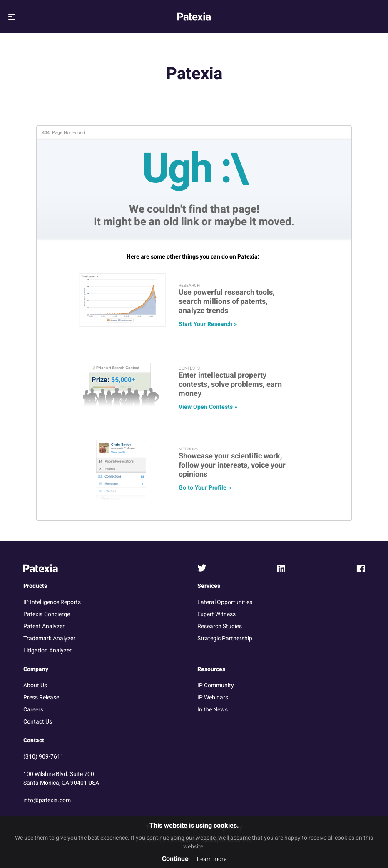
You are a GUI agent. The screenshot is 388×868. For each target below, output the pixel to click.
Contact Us (38, 722)
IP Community (216, 685)
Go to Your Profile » (205, 488)
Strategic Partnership (225, 638)
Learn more (212, 859)
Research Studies (220, 626)
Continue (175, 859)
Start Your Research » (208, 324)
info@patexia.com (47, 800)
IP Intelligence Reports (52, 602)
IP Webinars (213, 698)
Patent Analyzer (44, 626)
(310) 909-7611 (44, 757)
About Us (35, 685)
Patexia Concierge (47, 614)
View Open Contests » (208, 407)
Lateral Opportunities (225, 602)
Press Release (41, 698)
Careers (33, 710)
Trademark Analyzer (49, 638)
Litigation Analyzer (47, 650)
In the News (213, 710)
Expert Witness (216, 614)
